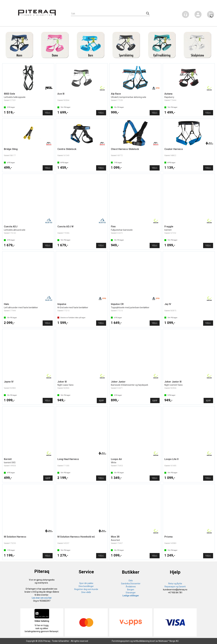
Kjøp (101, 400)
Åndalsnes (131, 587)
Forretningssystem (121, 641)
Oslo (131, 581)
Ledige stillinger (131, 596)
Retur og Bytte (175, 584)
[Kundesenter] (186, 14)
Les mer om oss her (42, 598)
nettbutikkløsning (141, 641)
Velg (48, 113)
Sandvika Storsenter (131, 584)
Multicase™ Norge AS (169, 641)
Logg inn (198, 15)
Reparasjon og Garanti (175, 587)
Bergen (131, 590)
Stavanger (131, 593)
